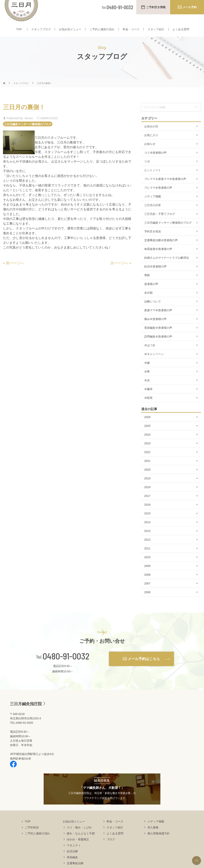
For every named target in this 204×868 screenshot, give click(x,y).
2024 (147, 442)
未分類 (148, 300)
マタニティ (74, 853)
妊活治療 (72, 859)
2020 (147, 477)
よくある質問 (181, 29)
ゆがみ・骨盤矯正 (78, 847)
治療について (153, 309)
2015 (147, 521)
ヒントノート (153, 178)
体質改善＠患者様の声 (158, 257)
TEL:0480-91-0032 (22, 730)
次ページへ (119, 271)
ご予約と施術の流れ (102, 29)
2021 (147, 469)
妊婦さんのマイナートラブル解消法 (167, 265)
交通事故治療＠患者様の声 (161, 248)
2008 (147, 582)
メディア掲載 (153, 204)
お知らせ (150, 152)
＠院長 (148, 406)
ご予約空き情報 (156, 7)
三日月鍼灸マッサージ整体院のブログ (28, 132)
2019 (147, 486)
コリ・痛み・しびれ (79, 835)
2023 (147, 451)
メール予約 (190, 7)
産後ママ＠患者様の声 (158, 318)
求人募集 (153, 835)
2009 (147, 574)
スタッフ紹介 (156, 29)
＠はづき (150, 353)
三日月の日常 (153, 213)
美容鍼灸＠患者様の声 (158, 335)
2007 (147, 591)
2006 (147, 600)
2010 (147, 565)
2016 (147, 512)
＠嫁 (147, 371)
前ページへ (15, 271)
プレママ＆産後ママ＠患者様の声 (165, 187)
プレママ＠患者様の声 (158, 195)
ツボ (147, 169)
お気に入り (151, 143)
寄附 (147, 283)
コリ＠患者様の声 (155, 160)
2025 (147, 434)
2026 (147, 425)
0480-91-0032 (66, 664)
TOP (19, 29)
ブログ (111, 847)
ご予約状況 (32, 835)
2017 (147, 504)
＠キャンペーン (154, 362)
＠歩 (147, 388)
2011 (147, 556)
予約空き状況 (153, 239)
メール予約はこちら (144, 666)
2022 (147, 460)
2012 (147, 547)
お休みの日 (151, 134)
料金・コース (131, 29)
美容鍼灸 (72, 865)
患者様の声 (151, 292)
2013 (147, 539)
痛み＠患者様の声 (155, 327)
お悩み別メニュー (70, 29)
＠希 (147, 379)
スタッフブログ (41, 29)
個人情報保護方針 (159, 841)
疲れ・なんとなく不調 (81, 841)
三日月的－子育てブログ (160, 222)
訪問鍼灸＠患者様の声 (158, 344)
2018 (147, 495)
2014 (147, 530)
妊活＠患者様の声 (155, 274)
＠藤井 (148, 397)
